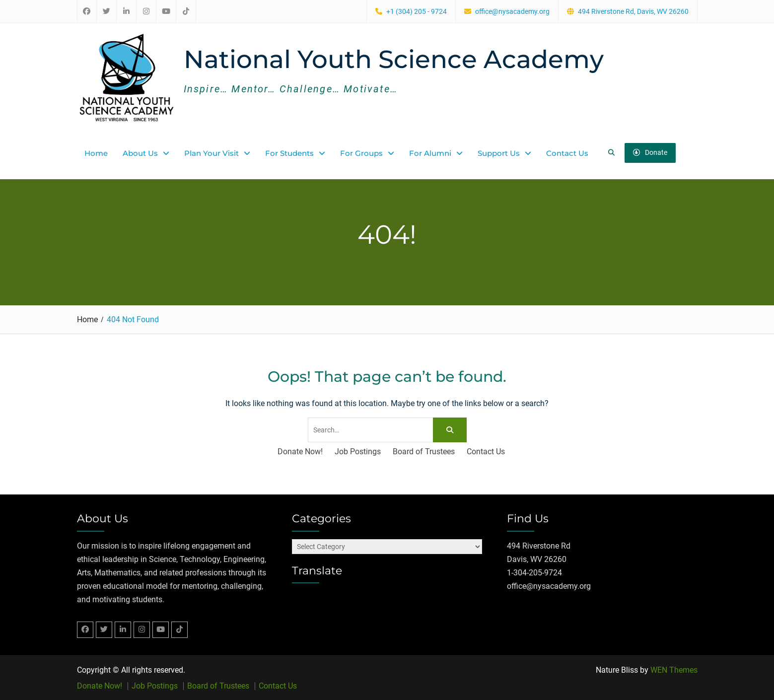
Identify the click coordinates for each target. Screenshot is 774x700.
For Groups (361, 153)
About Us (140, 153)
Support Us (499, 153)
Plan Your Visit (211, 153)
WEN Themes (674, 669)
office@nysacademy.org (512, 12)
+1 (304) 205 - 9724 (417, 12)
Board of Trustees (424, 452)
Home (96, 153)
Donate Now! (300, 452)
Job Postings (358, 452)
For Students (289, 153)
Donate (650, 152)
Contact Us (567, 153)
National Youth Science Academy (394, 59)
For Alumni (430, 153)
